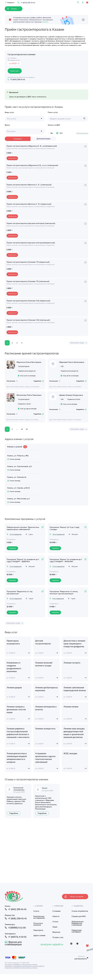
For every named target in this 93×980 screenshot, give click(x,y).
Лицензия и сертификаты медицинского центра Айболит (25, 966)
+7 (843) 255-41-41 (16, 909)
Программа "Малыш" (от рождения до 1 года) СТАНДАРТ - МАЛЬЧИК (66, 560)
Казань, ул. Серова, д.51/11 (19, 488)
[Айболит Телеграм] (77, 944)
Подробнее (39, 381)
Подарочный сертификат (77, 931)
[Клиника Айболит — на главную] (25, 897)
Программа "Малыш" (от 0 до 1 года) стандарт (64, 528)
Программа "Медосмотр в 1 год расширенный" (19, 592)
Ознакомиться (82, 133)
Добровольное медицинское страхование (77, 923)
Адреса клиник (39, 935)
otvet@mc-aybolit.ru (52, 944)
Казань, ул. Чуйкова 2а (17, 477)
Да (50, 133)
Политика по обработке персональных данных (21, 968)
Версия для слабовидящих (13, 943)
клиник (45, 22)
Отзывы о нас (58, 937)
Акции (55, 927)
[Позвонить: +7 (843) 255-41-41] (26, 2)
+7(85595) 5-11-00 (15, 928)
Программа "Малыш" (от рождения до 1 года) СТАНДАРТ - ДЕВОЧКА (23, 560)
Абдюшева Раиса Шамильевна (72, 362)
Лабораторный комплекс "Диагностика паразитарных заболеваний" (23, 528)
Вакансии (56, 932)
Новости (56, 916)
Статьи (55, 922)
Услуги (36, 911)
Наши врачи (38, 930)
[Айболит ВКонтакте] (71, 944)
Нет (59, 133)
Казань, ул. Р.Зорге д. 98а (18, 456)
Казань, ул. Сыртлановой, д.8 (19, 466)
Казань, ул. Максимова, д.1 (18, 499)
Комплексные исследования (39, 917)
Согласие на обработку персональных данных (21, 964)
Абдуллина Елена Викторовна (29, 362)
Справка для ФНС (79, 916)
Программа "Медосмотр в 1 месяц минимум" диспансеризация (64, 592)
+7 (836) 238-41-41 (16, 918)
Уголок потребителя (80, 911)
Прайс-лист (15, 71)
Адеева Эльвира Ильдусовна (71, 395)
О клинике (57, 911)
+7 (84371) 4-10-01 (16, 937)
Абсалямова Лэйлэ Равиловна (29, 395)
